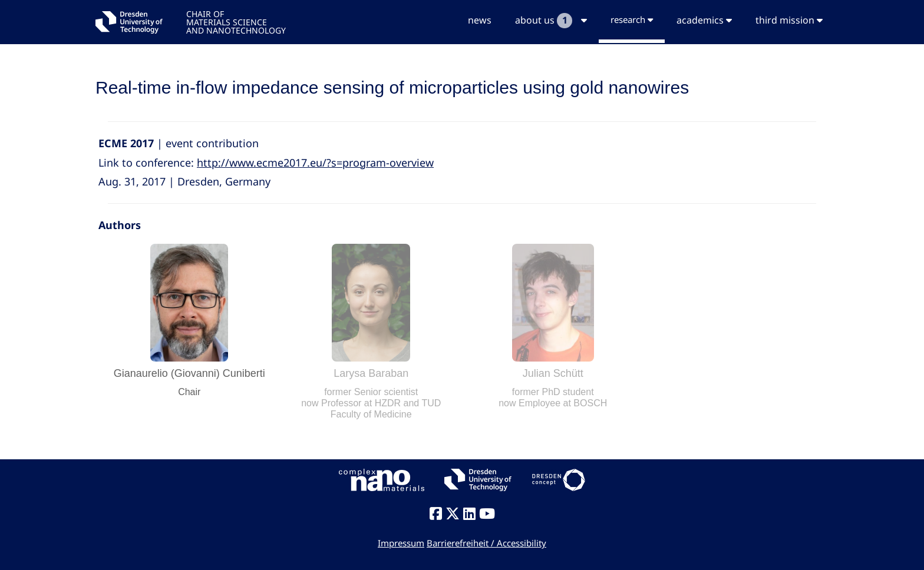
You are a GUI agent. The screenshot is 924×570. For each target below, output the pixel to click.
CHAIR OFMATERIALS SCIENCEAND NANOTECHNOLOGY (236, 21)
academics (704, 20)
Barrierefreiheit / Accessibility (486, 543)
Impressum (401, 543)
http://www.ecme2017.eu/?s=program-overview (315, 163)
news (480, 20)
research (632, 19)
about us (551, 21)
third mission (789, 20)
